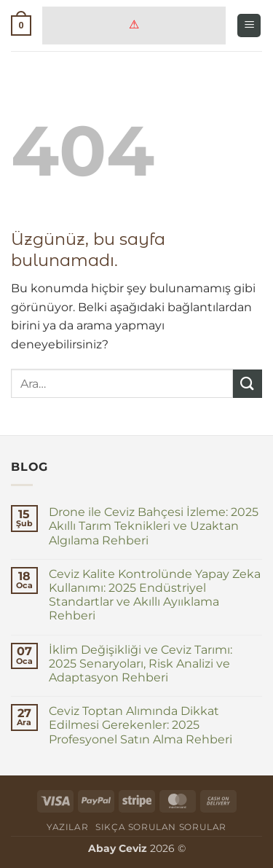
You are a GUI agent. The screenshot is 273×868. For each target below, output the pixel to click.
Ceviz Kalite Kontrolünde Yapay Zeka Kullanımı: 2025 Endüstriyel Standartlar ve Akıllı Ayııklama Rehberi (155, 595)
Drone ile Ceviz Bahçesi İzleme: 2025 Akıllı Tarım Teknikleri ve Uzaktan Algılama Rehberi (154, 526)
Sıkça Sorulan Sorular (161, 827)
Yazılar (67, 827)
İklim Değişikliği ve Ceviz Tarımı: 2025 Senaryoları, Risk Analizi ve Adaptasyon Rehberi (141, 664)
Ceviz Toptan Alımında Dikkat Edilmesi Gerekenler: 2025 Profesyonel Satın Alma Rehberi (141, 725)
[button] (21, 26)
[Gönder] (248, 384)
